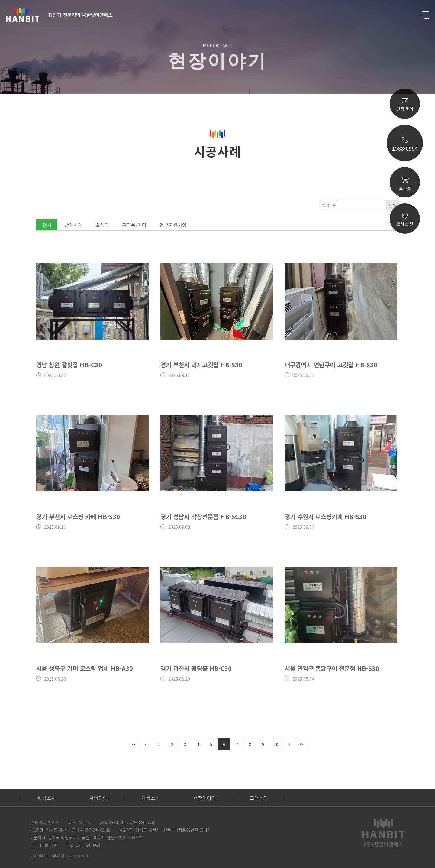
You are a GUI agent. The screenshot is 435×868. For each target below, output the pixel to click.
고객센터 (259, 798)
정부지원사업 (173, 225)
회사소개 (47, 798)
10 (276, 744)
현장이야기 (205, 798)
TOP (405, 303)
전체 (47, 225)
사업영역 (98, 798)
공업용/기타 (134, 225)
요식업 (102, 225)
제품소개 (150, 798)
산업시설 (73, 225)
